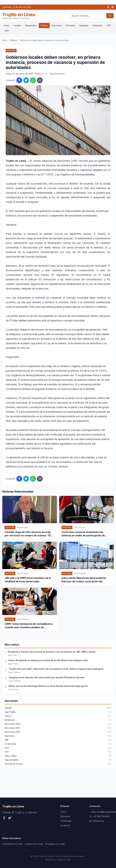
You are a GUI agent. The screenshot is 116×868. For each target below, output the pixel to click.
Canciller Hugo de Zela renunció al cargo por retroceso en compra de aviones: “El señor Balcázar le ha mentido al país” (28, 534)
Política (13, 40)
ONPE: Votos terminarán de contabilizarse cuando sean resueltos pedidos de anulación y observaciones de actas (29, 626)
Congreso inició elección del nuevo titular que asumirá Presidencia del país (47, 677)
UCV (7, 31)
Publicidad (66, 821)
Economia (57, 25)
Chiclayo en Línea (55, 844)
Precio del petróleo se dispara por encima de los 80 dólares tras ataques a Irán (48, 660)
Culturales (98, 25)
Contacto (65, 826)
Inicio (7, 25)
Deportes (84, 25)
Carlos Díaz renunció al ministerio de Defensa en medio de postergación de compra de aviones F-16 (83, 534)
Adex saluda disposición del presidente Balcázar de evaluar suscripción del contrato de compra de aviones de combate (86, 580)
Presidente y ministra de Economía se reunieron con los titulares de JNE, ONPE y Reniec (52, 652)
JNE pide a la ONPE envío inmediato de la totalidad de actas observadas (28, 580)
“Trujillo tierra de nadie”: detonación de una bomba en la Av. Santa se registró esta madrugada (56, 669)
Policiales (70, 25)
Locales (17, 25)
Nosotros (65, 816)
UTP (109, 25)
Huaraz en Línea (34, 844)
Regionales (31, 25)
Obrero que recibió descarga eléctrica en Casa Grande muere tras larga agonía (48, 686)
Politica (44, 25)
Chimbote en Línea (12, 844)
